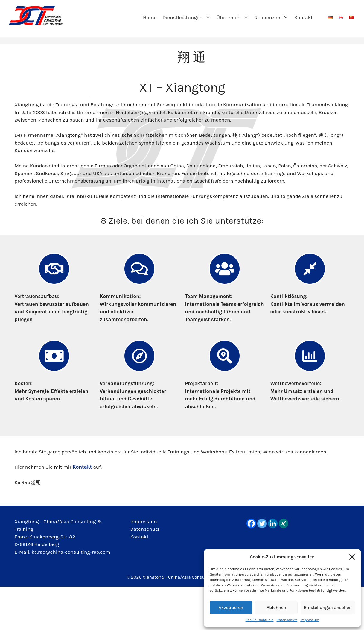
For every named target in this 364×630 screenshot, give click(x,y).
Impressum (310, 620)
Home (150, 17)
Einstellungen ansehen (328, 608)
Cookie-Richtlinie (260, 620)
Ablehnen (276, 608)
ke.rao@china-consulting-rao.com (71, 552)
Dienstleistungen (188, 17)
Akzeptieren (231, 608)
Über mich (234, 17)
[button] (352, 557)
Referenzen (273, 17)
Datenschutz (287, 620)
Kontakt (304, 17)
